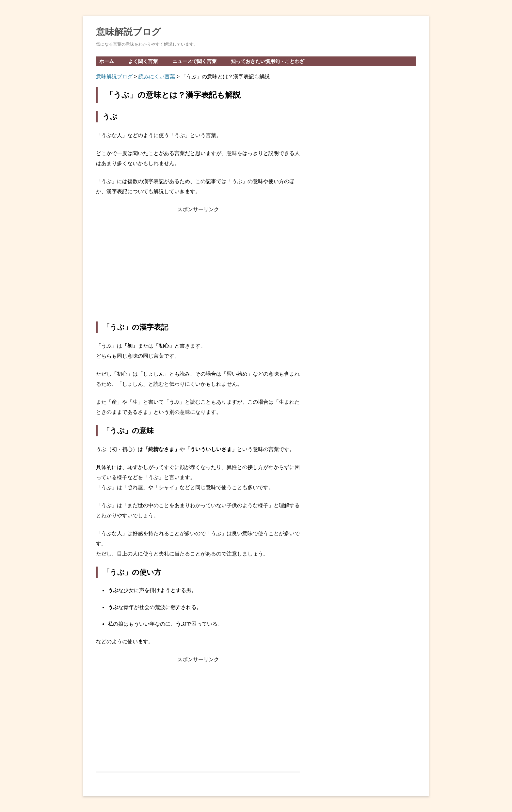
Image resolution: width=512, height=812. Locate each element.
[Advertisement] (198, 268)
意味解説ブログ (128, 32)
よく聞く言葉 (143, 61)
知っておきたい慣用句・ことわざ (268, 61)
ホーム (107, 61)
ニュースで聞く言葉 (194, 61)
